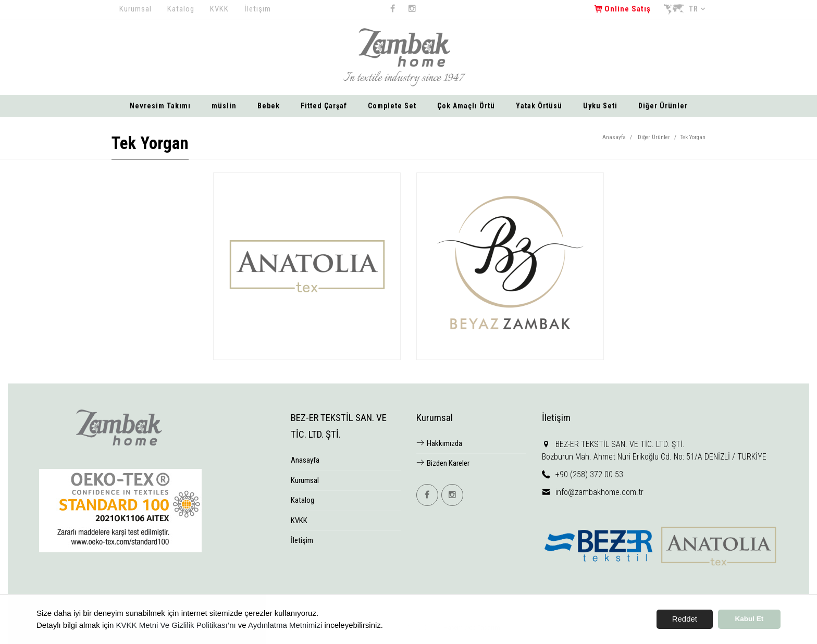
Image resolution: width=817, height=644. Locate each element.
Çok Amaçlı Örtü (466, 106)
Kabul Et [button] (750, 619)
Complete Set (392, 106)
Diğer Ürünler (663, 106)
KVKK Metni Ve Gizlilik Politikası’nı (176, 625)
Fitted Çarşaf (324, 106)
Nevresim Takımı (160, 106)
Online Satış (623, 9)
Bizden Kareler (443, 463)
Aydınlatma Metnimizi (285, 625)
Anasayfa (614, 137)
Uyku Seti (600, 106)
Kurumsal (135, 9)
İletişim (258, 9)
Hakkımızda (439, 443)
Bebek (269, 106)
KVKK (219, 9)
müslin (224, 106)
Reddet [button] (685, 619)
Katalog (181, 9)
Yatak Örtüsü (539, 106)
